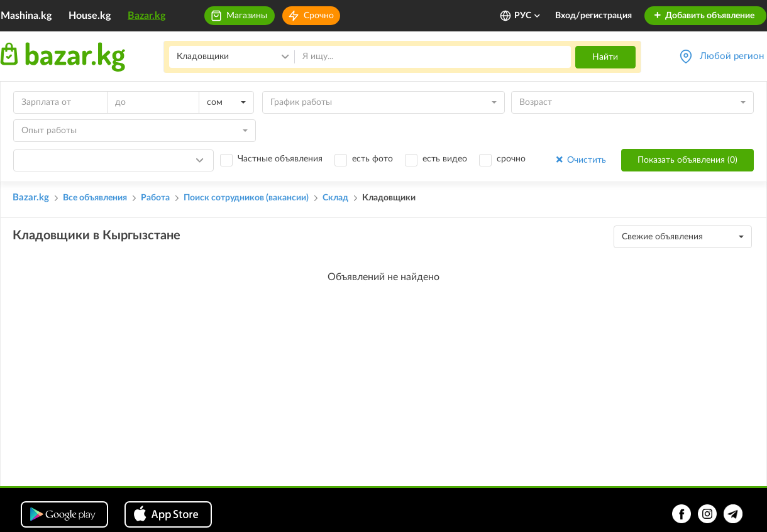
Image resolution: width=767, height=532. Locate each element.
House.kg (90, 16)
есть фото (372, 159)
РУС (528, 16)
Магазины (247, 16)
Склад (335, 198)
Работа (155, 198)
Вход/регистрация (593, 16)
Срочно (319, 16)
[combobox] (226, 102)
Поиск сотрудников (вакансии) (246, 198)
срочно (511, 159)
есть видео (445, 159)
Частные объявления (280, 159)
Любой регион (732, 56)
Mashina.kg (26, 16)
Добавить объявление (704, 16)
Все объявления (95, 198)
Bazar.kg (146, 16)
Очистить (580, 160)
